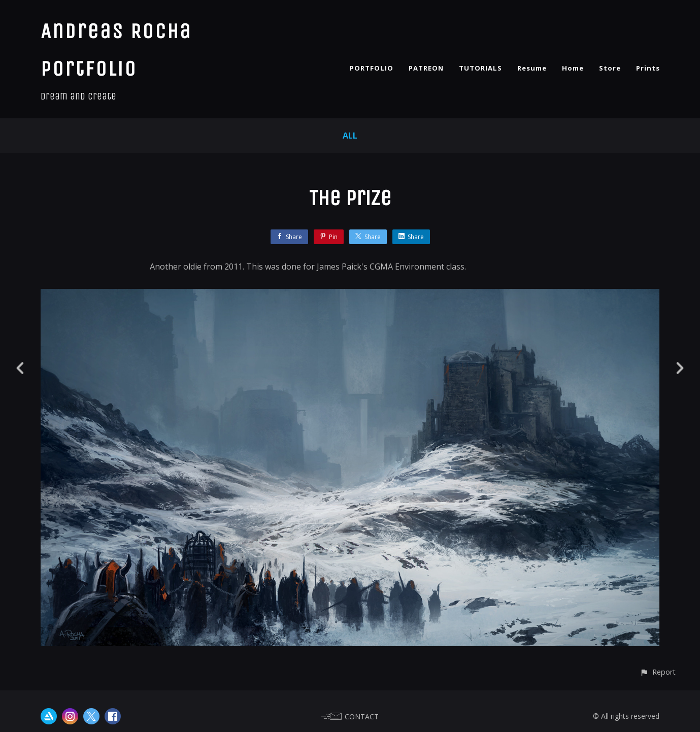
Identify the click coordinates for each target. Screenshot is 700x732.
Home (573, 68)
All (350, 136)
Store (610, 68)
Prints (648, 68)
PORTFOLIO (372, 68)
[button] (658, 672)
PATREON (426, 68)
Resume (532, 68)
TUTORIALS (480, 68)
